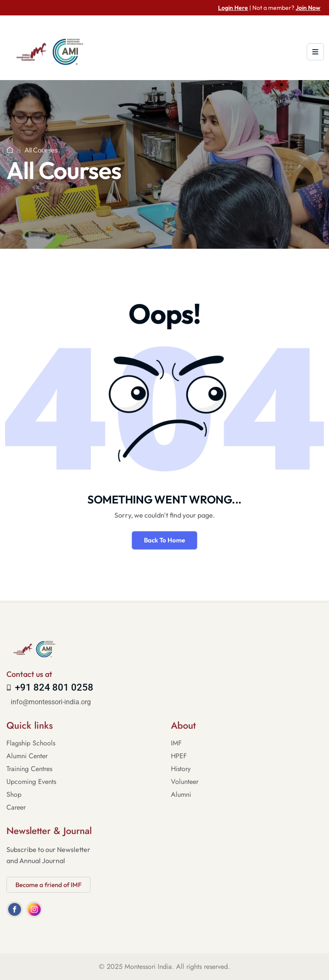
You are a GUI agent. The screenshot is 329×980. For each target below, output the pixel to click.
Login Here (233, 8)
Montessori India (148, 967)
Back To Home (164, 540)
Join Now (308, 8)
